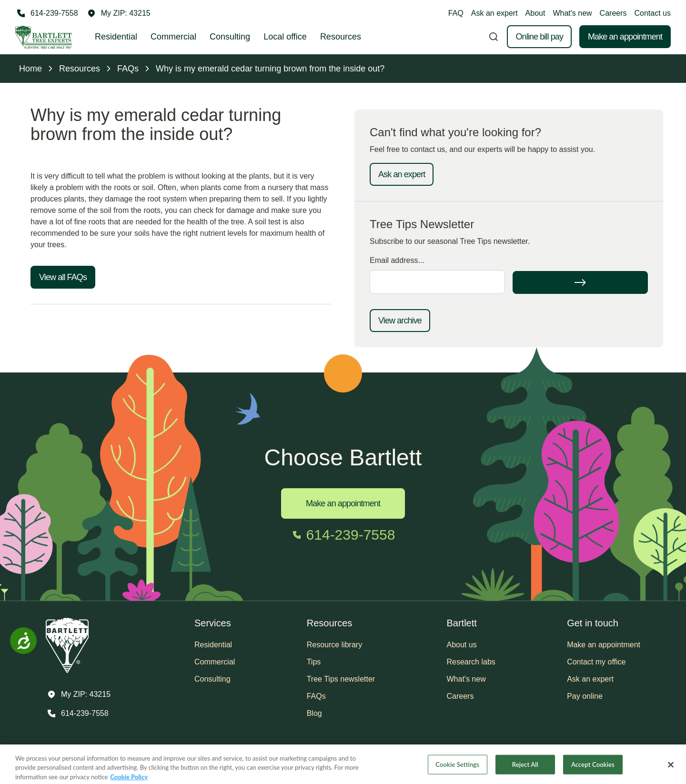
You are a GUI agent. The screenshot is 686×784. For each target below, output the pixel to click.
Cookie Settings (457, 770)
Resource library (334, 645)
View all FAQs (63, 277)
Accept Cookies (593, 770)
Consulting (230, 37)
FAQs (316, 696)
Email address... (397, 260)
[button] (119, 13)
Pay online (585, 696)
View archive (400, 321)
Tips (314, 662)
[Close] (671, 770)
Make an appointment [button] (604, 645)
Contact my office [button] (596, 662)
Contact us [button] (653, 13)
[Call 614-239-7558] (47, 13)
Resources (341, 37)
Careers (613, 13)
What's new (572, 13)
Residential (116, 37)
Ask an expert (494, 13)
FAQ (456, 13)
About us (462, 645)
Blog (314, 713)
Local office (285, 37)
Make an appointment (625, 37)
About (535, 13)
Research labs (471, 662)
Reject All (525, 770)
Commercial (173, 37)
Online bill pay (539, 37)
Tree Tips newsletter (341, 679)
